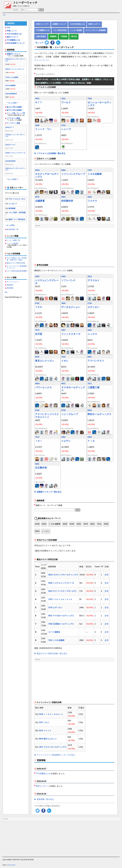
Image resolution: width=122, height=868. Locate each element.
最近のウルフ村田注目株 (16, 263)
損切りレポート (13, 37)
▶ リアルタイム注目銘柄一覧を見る (50, 153)
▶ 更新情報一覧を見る (44, 799)
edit (6, 292)
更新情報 (10, 288)
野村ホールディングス (99, 414)
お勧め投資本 (41, 36)
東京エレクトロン (45, 361)
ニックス (92, 334)
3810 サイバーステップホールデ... (63, 591)
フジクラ (92, 201)
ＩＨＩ (39, 441)
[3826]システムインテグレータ (15, 153)
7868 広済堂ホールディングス (61, 624)
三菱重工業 (94, 387)
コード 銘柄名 (54, 632)
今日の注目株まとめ (14, 34)
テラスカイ (94, 280)
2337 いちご (44, 722)
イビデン (66, 441)
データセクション (71, 307)
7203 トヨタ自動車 (56, 640)
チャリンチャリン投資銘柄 (96, 30)
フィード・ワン (43, 129)
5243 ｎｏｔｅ (45, 731)
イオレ (65, 361)
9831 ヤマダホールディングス (61, 616)
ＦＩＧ (91, 441)
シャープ (66, 129)
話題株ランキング (13, 54)
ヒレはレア (13, 204)
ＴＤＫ (39, 307)
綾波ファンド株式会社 (17, 219)
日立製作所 (41, 468)
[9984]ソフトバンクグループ (15, 69)
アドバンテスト (96, 361)
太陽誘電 (40, 201)
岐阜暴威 (12, 208)
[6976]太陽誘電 (10, 85)
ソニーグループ (70, 414)
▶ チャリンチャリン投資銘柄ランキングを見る (55, 755)
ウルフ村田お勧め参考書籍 (17, 271)
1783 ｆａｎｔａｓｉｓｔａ (60, 599)
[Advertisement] (16, 335)
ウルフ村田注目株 (60, 30)
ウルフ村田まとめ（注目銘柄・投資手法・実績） (17, 259)
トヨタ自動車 (95, 174)
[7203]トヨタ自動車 (12, 77)
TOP (8, 28)
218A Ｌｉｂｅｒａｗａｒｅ (51, 714)
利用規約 (10, 285)
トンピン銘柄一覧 (13, 240)
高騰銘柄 (53, 36)
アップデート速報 (13, 123)
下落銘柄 (64, 36)
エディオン (94, 307)
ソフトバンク (68, 280)
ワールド (66, 102)
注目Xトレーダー (42, 24)
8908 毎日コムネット (48, 739)
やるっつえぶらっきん (17, 199)
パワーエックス (43, 387)
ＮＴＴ (39, 102)
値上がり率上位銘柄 (14, 107)
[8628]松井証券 (10, 161)
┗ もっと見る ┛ (12, 103)
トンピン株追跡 (13, 243)
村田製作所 (67, 201)
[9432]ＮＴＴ (10, 127)
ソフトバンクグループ (73, 174)
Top (4, 15)
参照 (107, 575)
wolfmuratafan (11, 865)
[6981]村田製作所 (11, 94)
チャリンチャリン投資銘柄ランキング (17, 267)
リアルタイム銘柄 (13, 118)
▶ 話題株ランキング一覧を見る (48, 492)
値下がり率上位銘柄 (14, 110)
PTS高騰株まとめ (13, 40)
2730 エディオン (55, 608)
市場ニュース (12, 31)
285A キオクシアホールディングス (63, 575)
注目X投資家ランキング (16, 43)
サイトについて (13, 282)
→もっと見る (10, 225)
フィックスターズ (71, 334)
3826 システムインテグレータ (61, 583)
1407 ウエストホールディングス (53, 747)
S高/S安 (74, 36)
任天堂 (39, 334)
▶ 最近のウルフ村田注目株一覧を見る (51, 654)
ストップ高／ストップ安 (16, 113)
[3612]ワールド (10, 145)
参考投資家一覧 (13, 229)
